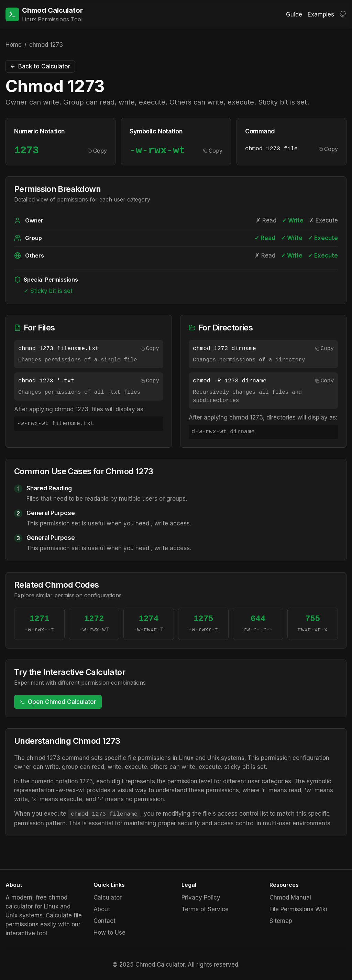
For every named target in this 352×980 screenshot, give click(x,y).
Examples (321, 14)
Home (14, 45)
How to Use (109, 933)
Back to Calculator (40, 66)
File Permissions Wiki (298, 909)
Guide (294, 14)
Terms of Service (205, 909)
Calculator (108, 897)
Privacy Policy (201, 897)
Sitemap (281, 921)
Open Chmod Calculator (58, 702)
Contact (104, 921)
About (102, 909)
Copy (97, 151)
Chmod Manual (290, 897)
